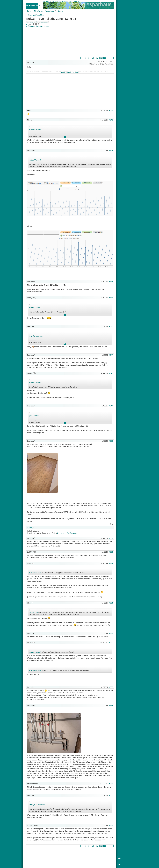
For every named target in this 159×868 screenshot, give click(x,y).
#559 (111, 784)
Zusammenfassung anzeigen (37, 26)
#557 (111, 687)
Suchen (60, 11)
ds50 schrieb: (33, 612)
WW (105, 363)
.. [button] (65, 138)
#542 (111, 120)
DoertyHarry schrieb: (36, 336)
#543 (111, 151)
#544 (111, 282)
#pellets (36, 22)
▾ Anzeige (31, 528)
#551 (111, 538)
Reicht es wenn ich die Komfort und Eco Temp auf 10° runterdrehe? (59, 670)
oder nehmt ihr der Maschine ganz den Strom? (51, 651)
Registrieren (49, 11)
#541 (111, 110)
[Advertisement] (70, 42)
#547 (111, 355)
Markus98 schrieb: (35, 160)
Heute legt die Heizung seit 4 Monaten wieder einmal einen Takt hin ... (53, 384)
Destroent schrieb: (35, 130)
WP (93, 544)
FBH (75, 444)
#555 (111, 634)
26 (97, 58)
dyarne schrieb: (34, 416)
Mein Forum (38, 11)
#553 (111, 564)
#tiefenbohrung (44, 22)
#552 (111, 552)
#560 (111, 795)
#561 (111, 826)
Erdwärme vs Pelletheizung (67, 533)
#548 (111, 373)
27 (101, 58)
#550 (111, 441)
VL (36, 773)
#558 (111, 706)
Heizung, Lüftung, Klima (36, 15)
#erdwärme (30, 22)
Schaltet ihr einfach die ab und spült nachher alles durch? (56, 572)
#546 (111, 326)
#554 (111, 603)
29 (109, 58)
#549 (111, 406)
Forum (29, 11)
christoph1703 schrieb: (37, 805)
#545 (111, 298)
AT (47, 365)
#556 (111, 643)
